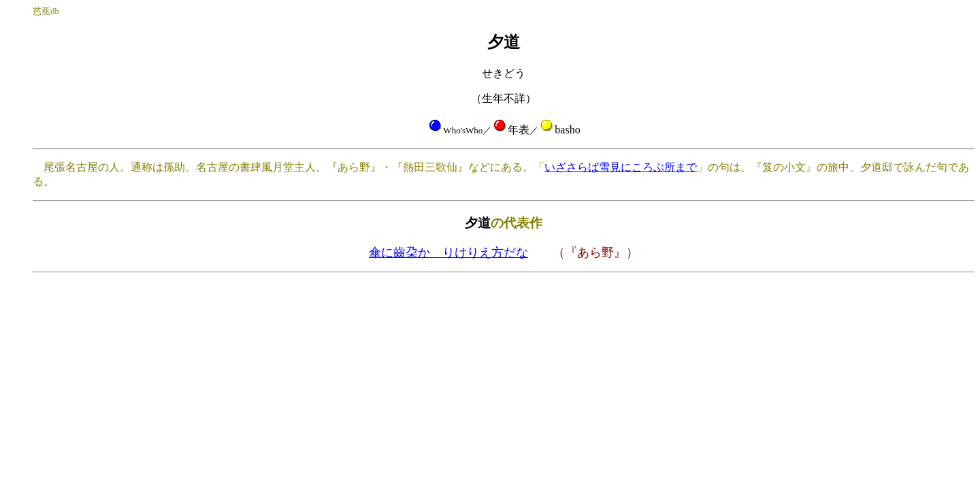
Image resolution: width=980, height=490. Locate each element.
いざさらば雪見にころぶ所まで (621, 167)
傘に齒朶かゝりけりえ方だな (448, 252)
